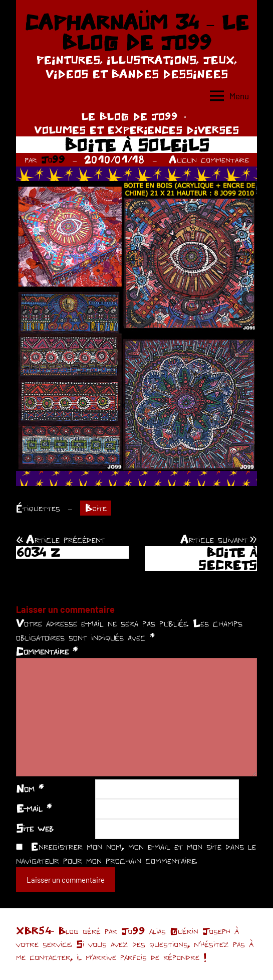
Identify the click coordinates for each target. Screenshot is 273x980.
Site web (35, 828)
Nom (30, 788)
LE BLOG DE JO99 (129, 116)
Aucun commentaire (209, 159)
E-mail (34, 808)
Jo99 (53, 159)
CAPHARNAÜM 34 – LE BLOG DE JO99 (136, 32)
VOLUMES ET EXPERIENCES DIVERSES (136, 130)
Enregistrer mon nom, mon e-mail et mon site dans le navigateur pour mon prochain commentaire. (136, 853)
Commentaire (47, 651)
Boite (96, 508)
